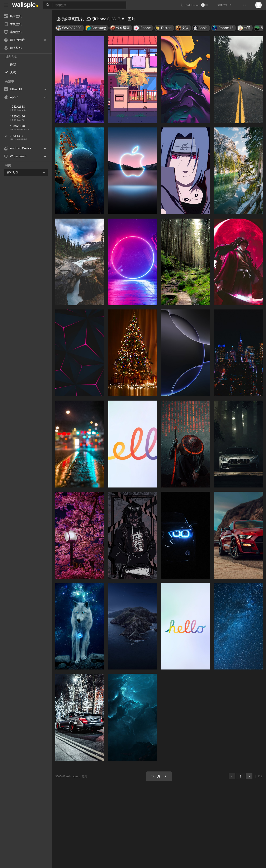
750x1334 (31, 136)
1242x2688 (17, 106)
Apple (11, 97)
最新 (13, 64)
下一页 (159, 776)
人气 (13, 72)
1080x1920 (17, 126)
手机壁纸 (13, 24)
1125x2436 (17, 116)
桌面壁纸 (13, 32)
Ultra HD (13, 89)
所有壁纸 (13, 16)
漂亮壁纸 (13, 48)
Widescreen (15, 156)
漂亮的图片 (25, 40)
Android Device (18, 148)
